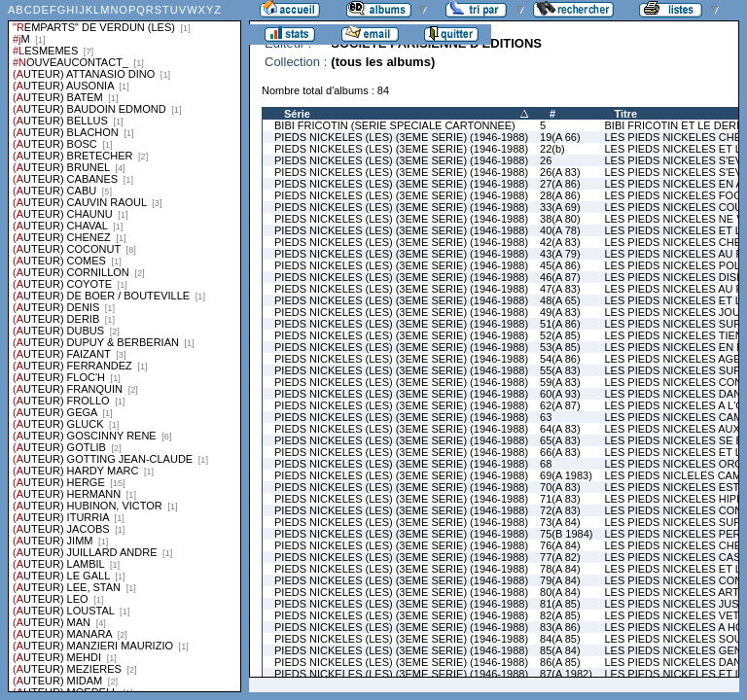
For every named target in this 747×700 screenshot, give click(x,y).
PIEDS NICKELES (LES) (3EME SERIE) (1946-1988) (401, 137)
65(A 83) (560, 440)
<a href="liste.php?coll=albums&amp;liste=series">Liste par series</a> (124, 346)
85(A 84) (560, 650)
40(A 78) (560, 230)
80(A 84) (560, 592)
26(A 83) (560, 172)
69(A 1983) (566, 475)
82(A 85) (560, 615)
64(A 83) (560, 429)
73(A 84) (560, 522)
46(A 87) (560, 277)
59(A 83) (560, 382)
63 (546, 417)
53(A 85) (560, 347)
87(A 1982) (566, 674)
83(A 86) (560, 627)
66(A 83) (560, 452)
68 (546, 464)
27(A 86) (560, 184)
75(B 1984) (566, 534)
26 (546, 160)
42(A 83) (560, 242)
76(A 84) (560, 545)
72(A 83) (560, 510)
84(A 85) (560, 639)
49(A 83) (560, 312)
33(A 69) (560, 207)
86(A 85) (560, 662)
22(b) (552, 149)
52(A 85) (560, 335)
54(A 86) (560, 359)
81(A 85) (560, 604)
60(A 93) (560, 394)
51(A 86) (560, 324)
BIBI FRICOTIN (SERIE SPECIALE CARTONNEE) (395, 125)
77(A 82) (560, 557)
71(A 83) (560, 499)
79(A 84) (560, 580)
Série (297, 114)
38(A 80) (560, 219)
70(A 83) (560, 487)
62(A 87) (560, 405)
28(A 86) (560, 195)
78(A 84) (560, 569)
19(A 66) (560, 137)
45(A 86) (560, 265)
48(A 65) (560, 300)
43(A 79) (560, 254)
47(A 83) (560, 289)
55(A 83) (560, 370)
